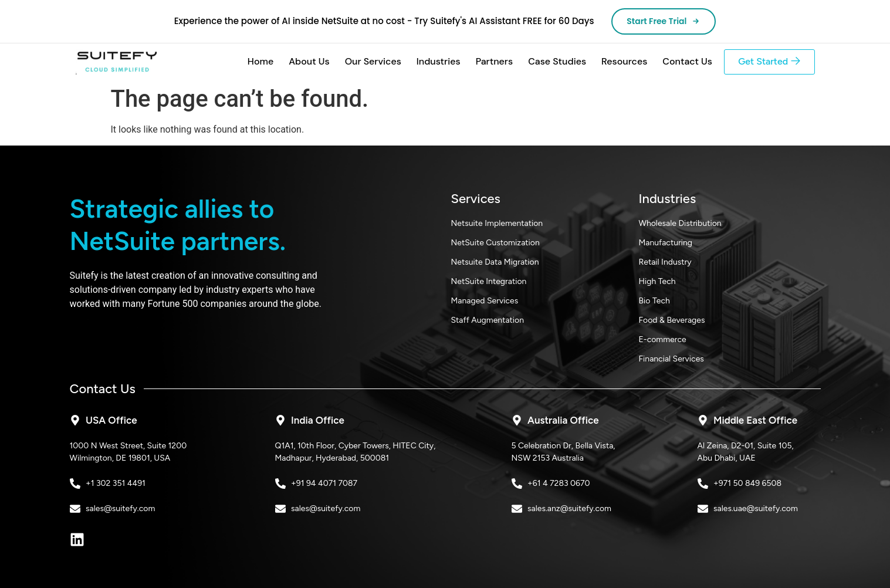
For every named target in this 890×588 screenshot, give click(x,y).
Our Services (372, 62)
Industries (438, 62)
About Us (308, 62)
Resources (624, 62)
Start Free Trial (664, 21)
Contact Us (687, 62)
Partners (493, 62)
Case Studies (556, 62)
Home (260, 62)
